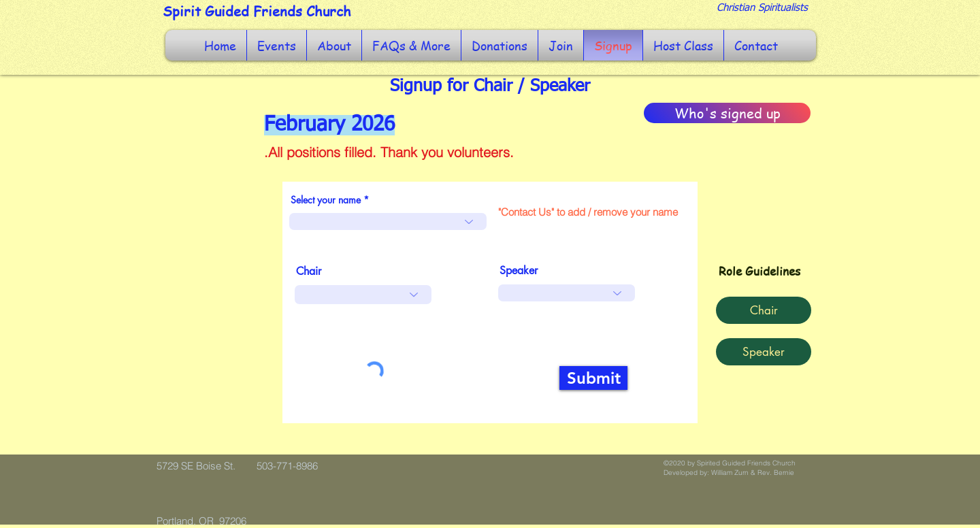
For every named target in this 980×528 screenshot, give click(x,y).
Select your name (326, 200)
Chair (309, 271)
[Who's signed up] (727, 113)
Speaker (519, 271)
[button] (277, 45)
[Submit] (593, 378)
